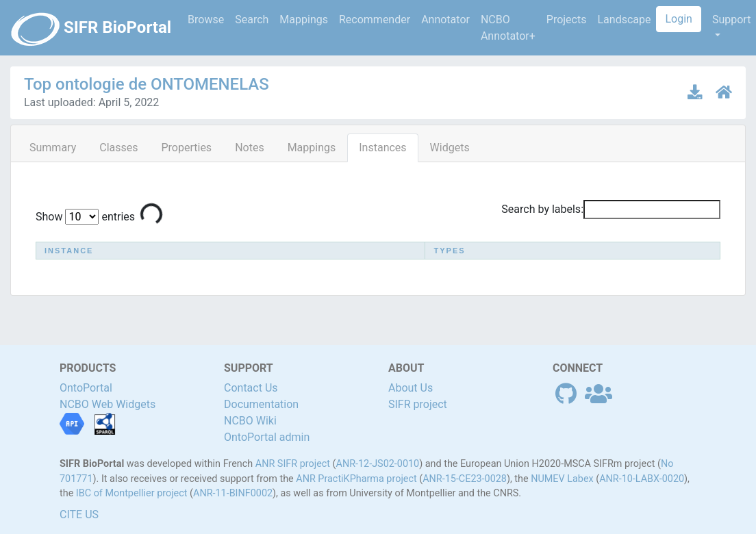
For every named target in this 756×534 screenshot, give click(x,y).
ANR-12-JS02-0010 (378, 464)
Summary (53, 148)
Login (678, 19)
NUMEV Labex (562, 479)
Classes (118, 148)
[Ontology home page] (724, 92)
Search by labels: (611, 209)
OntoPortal (86, 388)
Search (252, 20)
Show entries (85, 217)
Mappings (304, 20)
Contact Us (251, 388)
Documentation (261, 404)
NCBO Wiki (250, 421)
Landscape (624, 20)
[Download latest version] (696, 92)
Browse (206, 20)
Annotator (445, 20)
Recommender (375, 20)
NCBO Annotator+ (508, 28)
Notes (250, 148)
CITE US (79, 514)
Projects (567, 20)
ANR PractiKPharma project (356, 479)
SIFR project (418, 404)
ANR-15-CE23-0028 (465, 479)
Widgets (450, 148)
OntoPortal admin (267, 437)
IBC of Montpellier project (132, 493)
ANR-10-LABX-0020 (642, 479)
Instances (382, 148)
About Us (411, 388)
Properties (186, 148)
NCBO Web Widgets (108, 404)
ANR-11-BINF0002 (233, 493)
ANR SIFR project (293, 464)
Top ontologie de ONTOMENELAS (147, 84)
